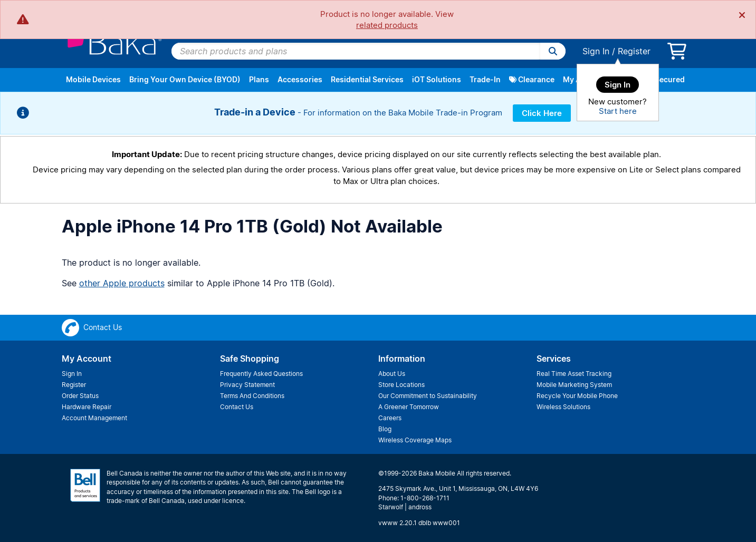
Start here (618, 111)
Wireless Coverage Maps (415, 440)
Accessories (300, 79)
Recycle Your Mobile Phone (577, 396)
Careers (390, 418)
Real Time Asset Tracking (574, 374)
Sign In (596, 51)
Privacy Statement (247, 385)
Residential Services (367, 79)
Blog (385, 429)
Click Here (542, 113)
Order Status (80, 396)
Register (634, 51)
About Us (392, 374)
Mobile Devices (93, 79)
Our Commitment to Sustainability (428, 396)
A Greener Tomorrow (409, 407)
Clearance (532, 79)
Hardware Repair (87, 407)
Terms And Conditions (252, 396)
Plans (259, 79)
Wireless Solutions (563, 407)
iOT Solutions (437, 79)
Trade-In (485, 79)
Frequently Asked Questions (261, 374)
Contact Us (237, 407)
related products (387, 25)
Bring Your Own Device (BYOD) (185, 79)
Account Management (94, 418)
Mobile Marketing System (574, 385)
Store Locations (401, 385)
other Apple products (122, 283)
